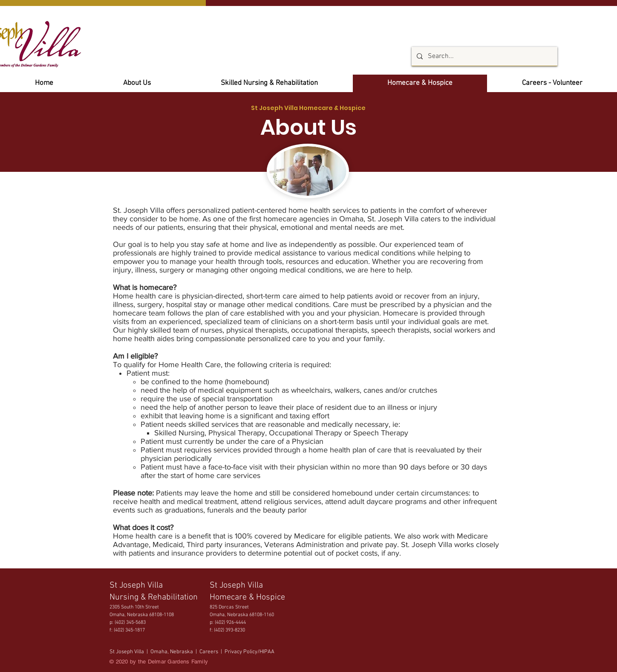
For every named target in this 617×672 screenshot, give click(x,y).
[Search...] (484, 56)
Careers (209, 652)
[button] (552, 83)
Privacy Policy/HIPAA (249, 652)
